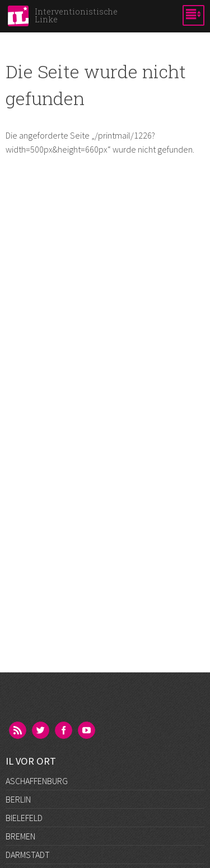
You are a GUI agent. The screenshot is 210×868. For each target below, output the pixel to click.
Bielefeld (24, 818)
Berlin (18, 799)
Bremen (20, 836)
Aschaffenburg (37, 781)
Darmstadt (28, 855)
